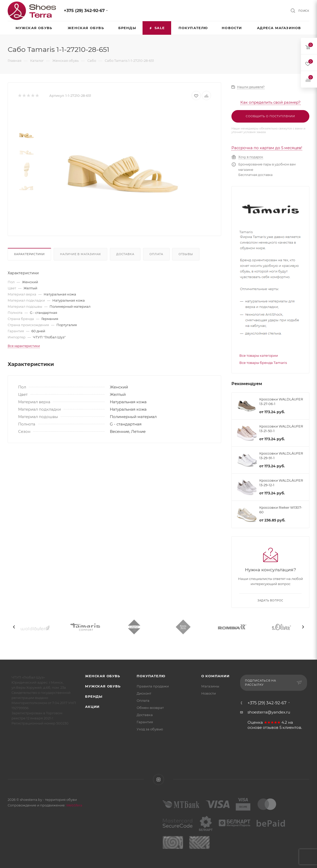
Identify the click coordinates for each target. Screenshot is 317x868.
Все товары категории (259, 355)
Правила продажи (153, 686)
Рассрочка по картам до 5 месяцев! (267, 148)
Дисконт (144, 693)
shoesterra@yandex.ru (269, 712)
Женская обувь (102, 676)
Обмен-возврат (150, 708)
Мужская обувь (103, 686)
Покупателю (151, 676)
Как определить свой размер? (271, 102)
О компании (215, 676)
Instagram (158, 780)
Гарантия (145, 722)
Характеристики (29, 254)
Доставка (125, 254)
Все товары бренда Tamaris (263, 363)
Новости (209, 693)
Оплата (156, 254)
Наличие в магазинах (80, 254)
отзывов (271, 728)
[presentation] (14, 627)
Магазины (210, 686)
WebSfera (74, 805)
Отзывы (186, 254)
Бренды (94, 696)
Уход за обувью (150, 729)
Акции (92, 707)
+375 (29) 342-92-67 (84, 11)
